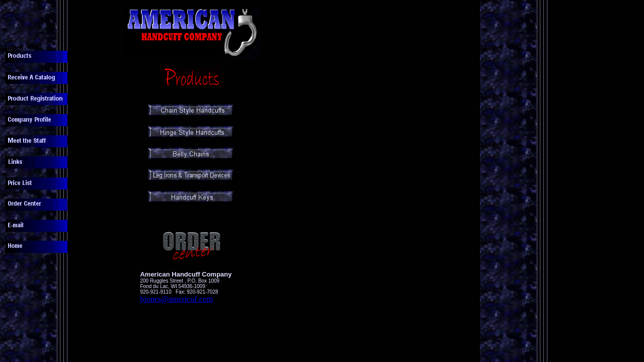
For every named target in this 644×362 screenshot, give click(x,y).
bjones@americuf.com (176, 299)
